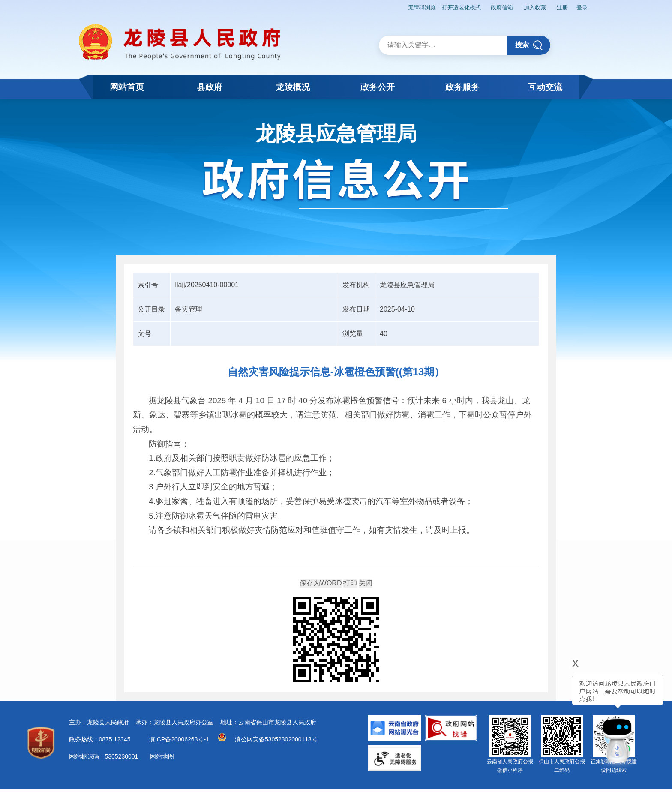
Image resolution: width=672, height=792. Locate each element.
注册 (558, 7)
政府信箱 (492, 7)
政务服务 (462, 87)
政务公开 (378, 87)
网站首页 (127, 87)
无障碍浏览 (404, 7)
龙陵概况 (294, 87)
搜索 (529, 44)
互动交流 (545, 87)
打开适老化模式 (447, 7)
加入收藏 (528, 7)
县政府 (210, 87)
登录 (581, 7)
